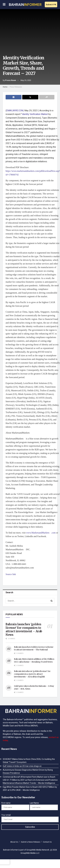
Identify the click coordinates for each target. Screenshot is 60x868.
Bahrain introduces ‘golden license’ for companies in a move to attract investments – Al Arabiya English (32, 674)
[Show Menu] (4, 5)
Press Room (11, 80)
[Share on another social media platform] (47, 97)
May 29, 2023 (26, 80)
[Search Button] (52, 601)
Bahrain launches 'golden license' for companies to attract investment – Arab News (24, 629)
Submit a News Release (30, 842)
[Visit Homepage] (25, 4)
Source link (11, 574)
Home (5, 87)
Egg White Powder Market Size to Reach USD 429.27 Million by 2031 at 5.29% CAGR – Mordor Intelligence (30, 789)
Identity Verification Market (35, 114)
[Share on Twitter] (30, 97)
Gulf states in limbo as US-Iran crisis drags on (22, 766)
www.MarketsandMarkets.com (41, 533)
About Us (14, 842)
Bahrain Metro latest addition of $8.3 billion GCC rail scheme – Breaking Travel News (34, 660)
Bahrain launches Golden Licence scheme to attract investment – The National (34, 648)
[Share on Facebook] (14, 97)
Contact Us (47, 842)
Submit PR (51, 5)
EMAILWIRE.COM (15, 111)
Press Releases (16, 87)
